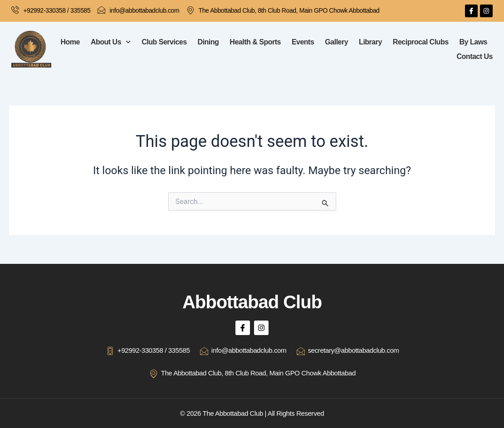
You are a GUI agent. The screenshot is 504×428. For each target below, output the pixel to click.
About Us (111, 42)
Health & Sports (255, 42)
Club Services (164, 42)
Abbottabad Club (252, 301)
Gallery (336, 42)
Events (303, 42)
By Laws (473, 42)
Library (370, 42)
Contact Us (475, 56)
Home (70, 42)
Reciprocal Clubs (421, 42)
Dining (208, 42)
